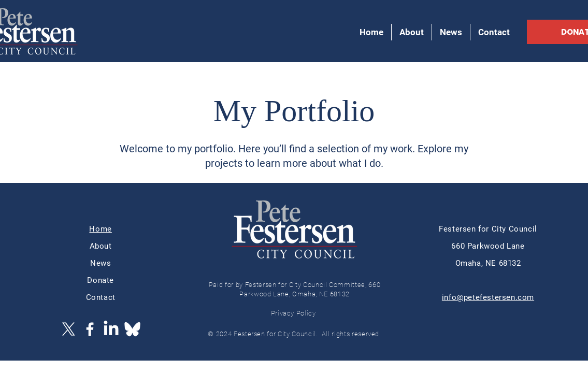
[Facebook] (90, 329)
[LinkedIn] (111, 329)
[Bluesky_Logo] (132, 329)
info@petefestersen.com (488, 297)
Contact (101, 297)
